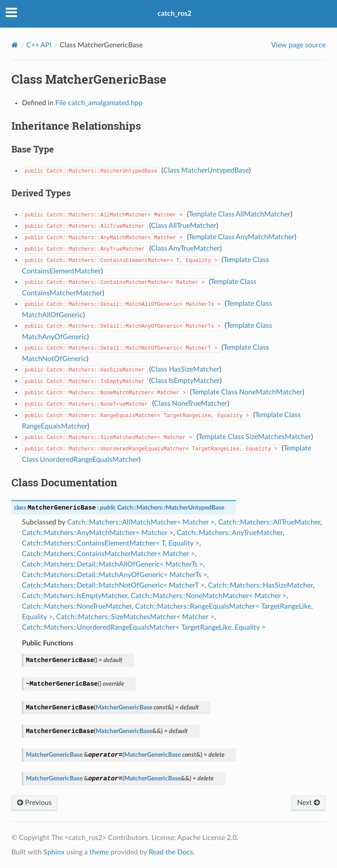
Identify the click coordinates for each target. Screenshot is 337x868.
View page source (298, 45)
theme (99, 852)
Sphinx (54, 852)
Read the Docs (171, 852)
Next (308, 803)
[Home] (15, 45)
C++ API (39, 45)
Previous (34, 803)
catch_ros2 (174, 14)
